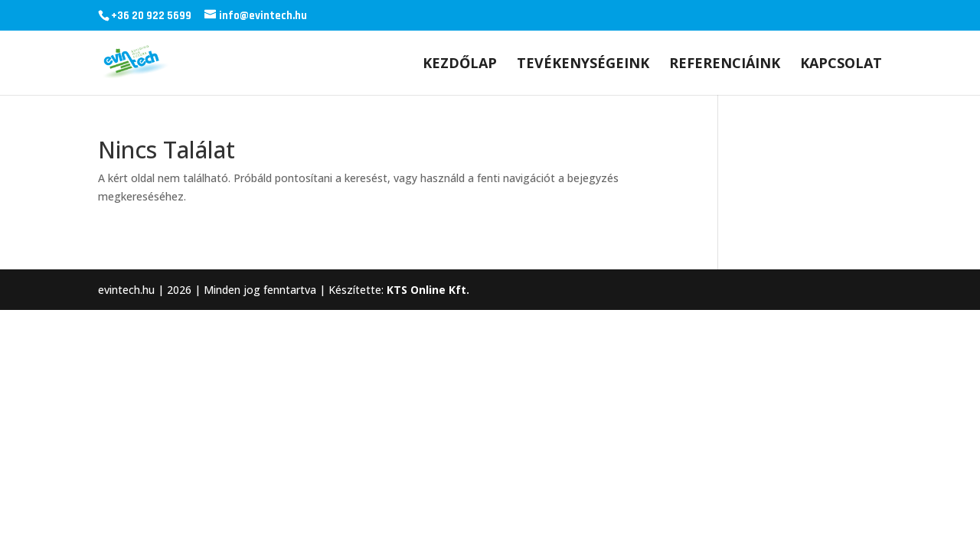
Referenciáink (725, 65)
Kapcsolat (841, 65)
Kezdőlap (460, 65)
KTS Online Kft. (428, 290)
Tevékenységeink (583, 65)
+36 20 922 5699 (151, 16)
